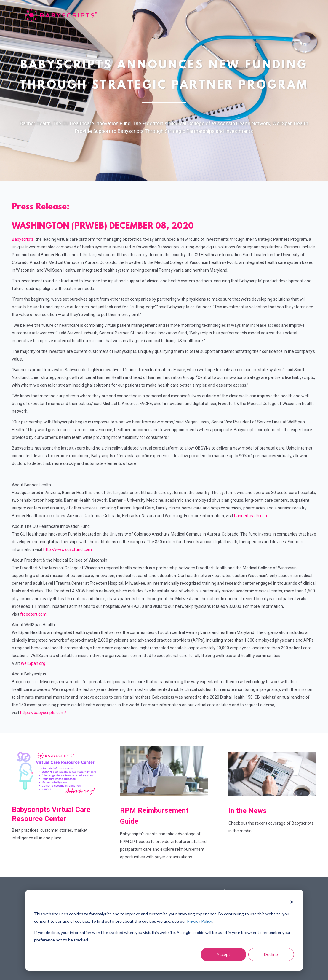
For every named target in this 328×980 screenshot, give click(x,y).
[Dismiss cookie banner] (292, 903)
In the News (248, 811)
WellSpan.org (33, 663)
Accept (223, 954)
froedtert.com (33, 614)
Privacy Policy (199, 921)
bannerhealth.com (251, 516)
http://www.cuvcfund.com (68, 549)
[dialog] (164, 930)
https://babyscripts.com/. (44, 713)
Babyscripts (23, 239)
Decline (271, 954)
